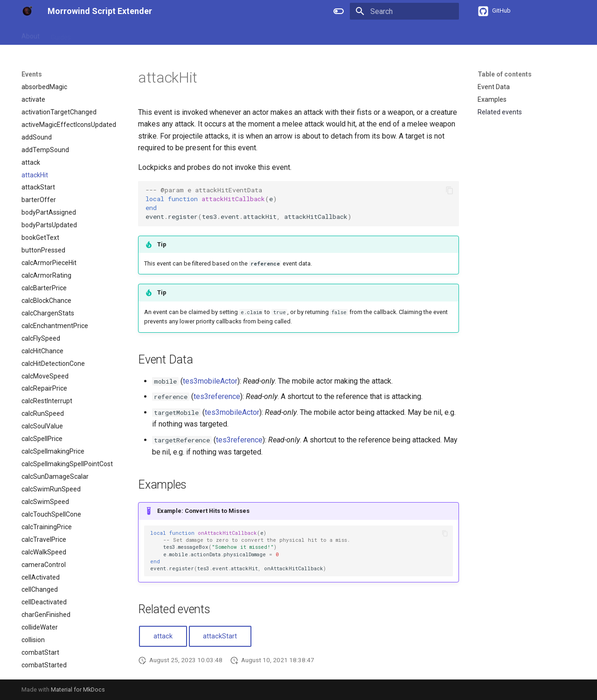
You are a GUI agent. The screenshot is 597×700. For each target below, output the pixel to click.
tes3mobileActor (210, 381)
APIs (135, 34)
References (99, 34)
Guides (61, 34)
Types (162, 34)
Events (192, 34)
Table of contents (505, 74)
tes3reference (217, 396)
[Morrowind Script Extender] (27, 11)
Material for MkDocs (78, 689)
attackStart (220, 636)
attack (163, 636)
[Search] (404, 11)
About (31, 34)
